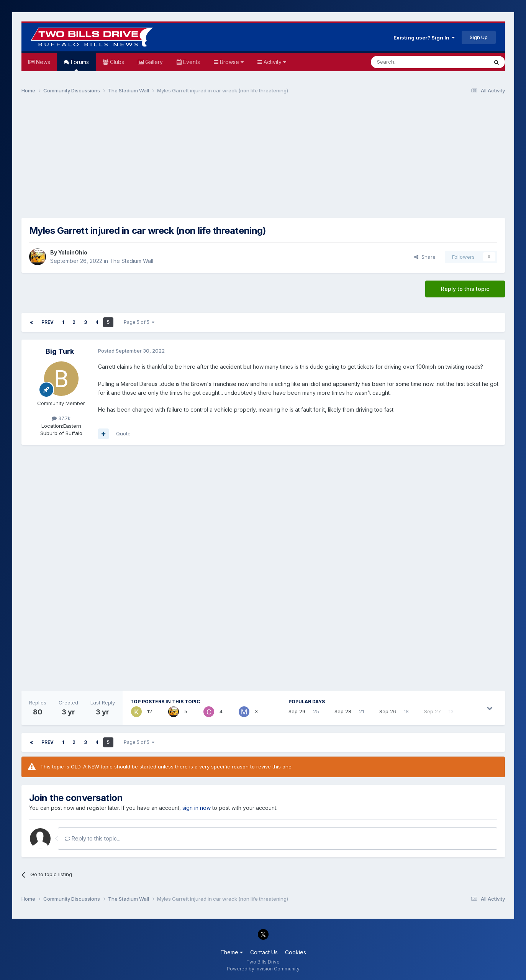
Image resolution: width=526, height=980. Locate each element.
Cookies (296, 952)
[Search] (410, 62)
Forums (79, 65)
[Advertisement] (263, 159)
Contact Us (264, 952)
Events (191, 62)
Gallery (153, 62)
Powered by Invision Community (263, 969)
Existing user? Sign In (424, 38)
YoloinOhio (73, 252)
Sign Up (479, 37)
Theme (232, 952)
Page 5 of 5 (139, 322)
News (42, 62)
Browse (231, 62)
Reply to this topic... (93, 838)
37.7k (61, 418)
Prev (48, 322)
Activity (274, 62)
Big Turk (60, 351)
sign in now (197, 808)
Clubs (116, 62)
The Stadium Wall (131, 261)
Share (425, 257)
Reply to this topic (465, 289)
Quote (123, 433)
